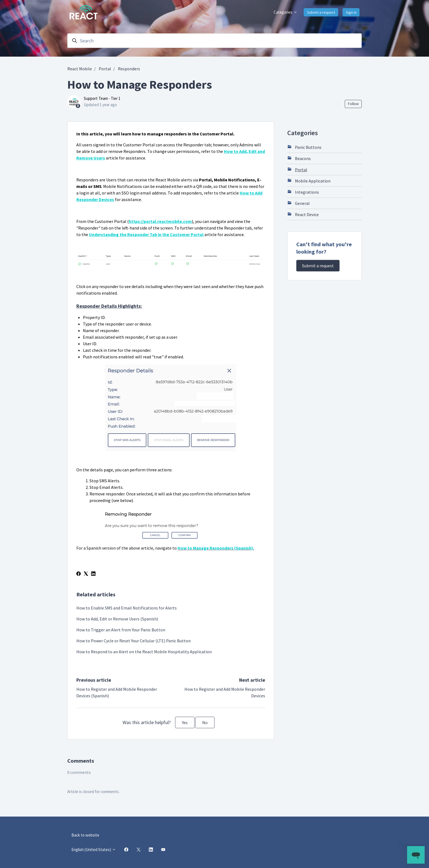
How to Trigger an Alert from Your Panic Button (121, 630)
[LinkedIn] (93, 574)
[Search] (215, 41)
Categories (285, 12)
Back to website (85, 835)
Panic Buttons (304, 147)
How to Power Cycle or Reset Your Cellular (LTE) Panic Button (134, 641)
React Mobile (80, 69)
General (298, 203)
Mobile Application (309, 181)
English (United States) (94, 850)
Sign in (351, 12)
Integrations (303, 192)
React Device (303, 214)
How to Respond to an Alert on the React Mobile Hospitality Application (144, 652)
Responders (129, 69)
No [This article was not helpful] (205, 722)
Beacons (299, 158)
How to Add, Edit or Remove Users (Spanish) (117, 619)
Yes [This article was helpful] (185, 722)
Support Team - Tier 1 (102, 98)
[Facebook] (79, 574)
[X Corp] (86, 574)
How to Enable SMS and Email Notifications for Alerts (127, 608)
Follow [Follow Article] (353, 104)
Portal (105, 69)
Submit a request (321, 12)
